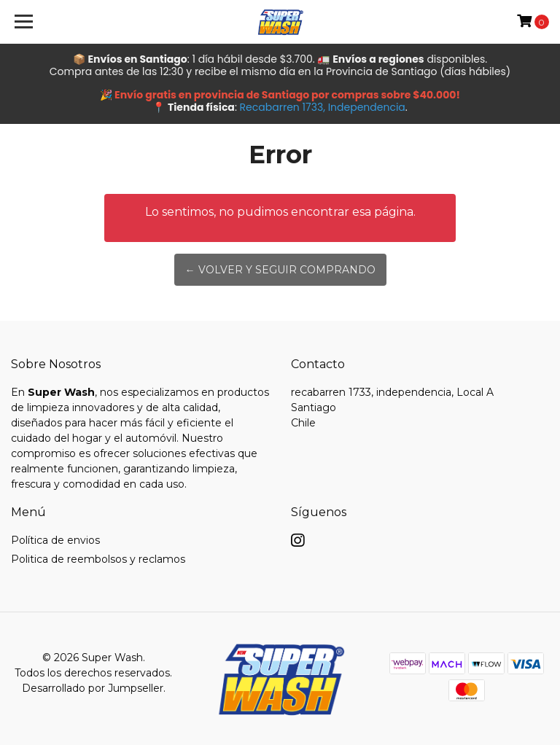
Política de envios (55, 540)
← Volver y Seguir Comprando (280, 270)
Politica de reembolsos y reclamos (98, 559)
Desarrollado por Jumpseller (93, 688)
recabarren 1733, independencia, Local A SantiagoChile (392, 407)
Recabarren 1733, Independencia (323, 107)
